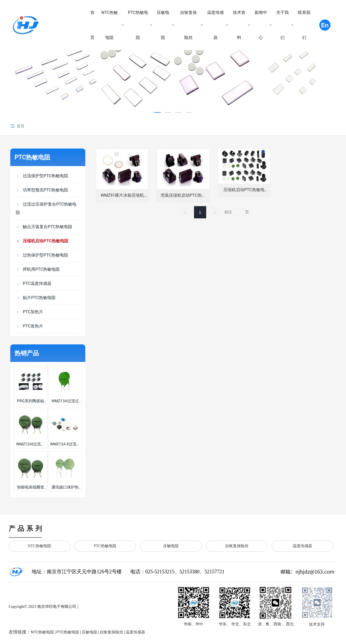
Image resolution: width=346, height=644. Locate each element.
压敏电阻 (171, 546)
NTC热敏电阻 (39, 546)
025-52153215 (160, 572)
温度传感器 (302, 546)
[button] (157, 112)
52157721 (215, 572)
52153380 (190, 572)
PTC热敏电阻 (32, 157)
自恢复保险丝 (237, 546)
